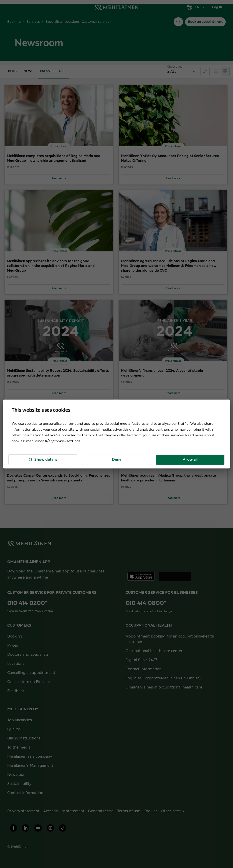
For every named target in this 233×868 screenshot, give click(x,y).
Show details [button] (43, 460)
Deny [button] (117, 460)
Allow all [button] (190, 460)
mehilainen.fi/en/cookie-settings (53, 441)
